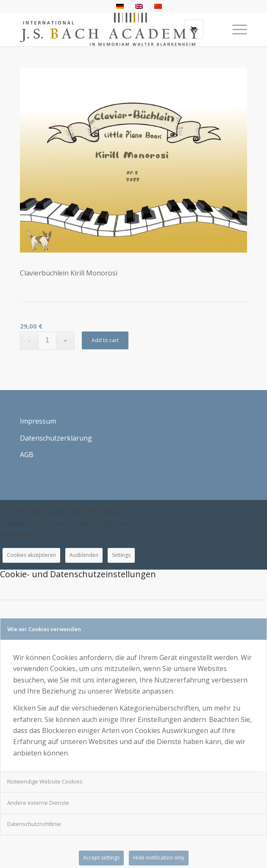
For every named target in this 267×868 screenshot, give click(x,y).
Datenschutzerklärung (56, 438)
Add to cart (105, 340)
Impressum (38, 421)
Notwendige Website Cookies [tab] (45, 781)
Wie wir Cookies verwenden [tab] (44, 629)
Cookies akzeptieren (31, 555)
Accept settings (101, 858)
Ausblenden (84, 555)
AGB (27, 455)
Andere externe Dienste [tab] (38, 803)
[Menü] (235, 29)
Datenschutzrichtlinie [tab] (34, 824)
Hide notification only (159, 858)
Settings (121, 555)
